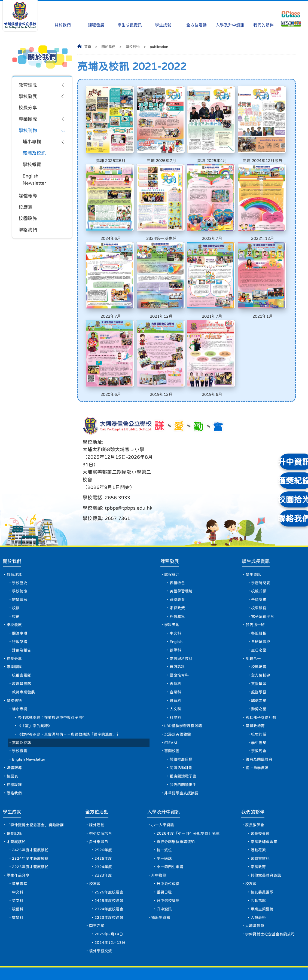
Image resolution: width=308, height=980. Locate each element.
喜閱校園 (172, 727)
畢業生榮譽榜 (262, 890)
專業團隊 (28, 120)
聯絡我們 (28, 235)
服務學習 (259, 666)
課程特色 (177, 553)
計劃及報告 (22, 623)
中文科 (175, 605)
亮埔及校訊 (35, 155)
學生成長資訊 (130, 15)
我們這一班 (255, 597)
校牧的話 (259, 710)
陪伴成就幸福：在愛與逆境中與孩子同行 (52, 693)
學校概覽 (32, 167)
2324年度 (103, 847)
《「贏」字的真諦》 (35, 701)
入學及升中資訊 (230, 15)
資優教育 (177, 571)
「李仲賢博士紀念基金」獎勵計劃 (35, 803)
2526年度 (103, 829)
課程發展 (96, 15)
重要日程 (164, 873)
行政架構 (20, 614)
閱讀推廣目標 (181, 736)
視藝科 (175, 658)
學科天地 (172, 597)
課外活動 (97, 803)
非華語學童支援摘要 (181, 771)
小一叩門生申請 (170, 847)
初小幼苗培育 (100, 812)
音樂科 (175, 666)
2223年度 (103, 856)
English (176, 614)
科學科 (175, 693)
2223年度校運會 (109, 899)
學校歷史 (20, 553)
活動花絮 (258, 829)
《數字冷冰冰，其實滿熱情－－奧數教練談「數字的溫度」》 (69, 710)
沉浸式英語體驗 (177, 710)
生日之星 (259, 623)
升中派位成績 (168, 864)
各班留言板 (261, 614)
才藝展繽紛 (16, 821)
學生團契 (259, 719)
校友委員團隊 (262, 873)
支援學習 (259, 658)
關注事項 (20, 605)
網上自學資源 (257, 745)
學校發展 (28, 97)
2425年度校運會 (109, 882)
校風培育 (259, 640)
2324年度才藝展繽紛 (30, 838)
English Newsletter (35, 183)
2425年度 (103, 838)
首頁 (88, 47)
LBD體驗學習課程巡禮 (183, 701)
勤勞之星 (259, 684)
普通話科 (177, 640)
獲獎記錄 (14, 812)
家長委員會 (260, 812)
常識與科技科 (181, 632)
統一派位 (164, 829)
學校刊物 (133, 47)
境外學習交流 (100, 934)
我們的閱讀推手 (183, 762)
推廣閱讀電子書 (183, 754)
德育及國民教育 (259, 736)
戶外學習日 (99, 821)
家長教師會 (255, 803)
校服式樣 (259, 562)
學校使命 (20, 562)
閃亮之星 (97, 908)
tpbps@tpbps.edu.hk (182, 460)
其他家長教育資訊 (266, 856)
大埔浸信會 (255, 908)
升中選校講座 (168, 882)
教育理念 (28, 85)
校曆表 (26, 211)
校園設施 (28, 223)
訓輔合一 (254, 632)
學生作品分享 (18, 856)
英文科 (18, 882)
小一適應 (164, 838)
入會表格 (258, 899)
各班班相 (259, 605)
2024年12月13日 (110, 925)
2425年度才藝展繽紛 (30, 829)
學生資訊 (254, 544)
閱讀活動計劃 (181, 745)
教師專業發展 (23, 666)
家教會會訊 (260, 838)
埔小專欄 (32, 144)
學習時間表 (261, 553)
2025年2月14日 (109, 917)
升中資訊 (159, 856)
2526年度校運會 (109, 873)
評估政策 (177, 588)
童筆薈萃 (20, 864)
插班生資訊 (161, 899)
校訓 (16, 579)
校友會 (251, 864)
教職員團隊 (22, 658)
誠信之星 (259, 675)
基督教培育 (255, 701)
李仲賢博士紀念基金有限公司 (270, 917)
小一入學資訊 (163, 803)
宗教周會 (259, 727)
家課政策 (177, 579)
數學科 (175, 623)
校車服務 (259, 579)
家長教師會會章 (264, 821)
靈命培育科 (179, 649)
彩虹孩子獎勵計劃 (261, 693)
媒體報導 (28, 200)
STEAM (171, 719)
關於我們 (63, 15)
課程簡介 (172, 544)
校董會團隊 (22, 649)
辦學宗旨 (20, 571)
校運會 (95, 864)
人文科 (175, 684)
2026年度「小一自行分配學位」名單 (188, 812)
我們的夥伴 (263, 15)
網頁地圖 (12, 965)
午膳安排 (259, 571)
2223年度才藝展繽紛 (30, 847)
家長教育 (258, 847)
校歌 (16, 588)
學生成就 (163, 15)
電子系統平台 (263, 588)
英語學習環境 (181, 562)
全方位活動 (197, 15)
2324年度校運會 (109, 890)
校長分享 (28, 109)
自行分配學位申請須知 (176, 821)
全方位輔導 (261, 649)
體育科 (175, 675)
